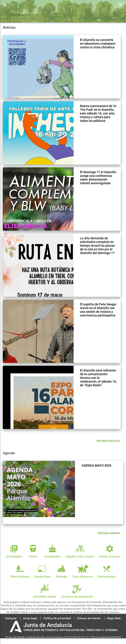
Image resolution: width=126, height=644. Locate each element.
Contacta (11, 618)
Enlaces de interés (89, 618)
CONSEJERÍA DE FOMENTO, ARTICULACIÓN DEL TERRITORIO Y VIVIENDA (70, 630)
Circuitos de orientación (77, 595)
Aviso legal (30, 618)
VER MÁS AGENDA (109, 533)
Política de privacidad (57, 618)
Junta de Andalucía (48, 625)
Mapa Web (114, 618)
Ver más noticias (108, 441)
